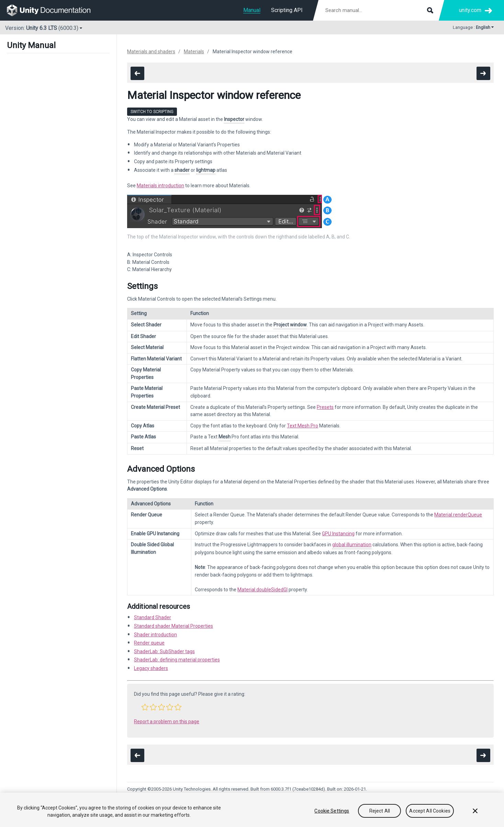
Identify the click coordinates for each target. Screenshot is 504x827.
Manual (252, 10)
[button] (145, 707)
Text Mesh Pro (303, 426)
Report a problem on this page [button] (167, 722)
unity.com (470, 10)
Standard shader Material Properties (173, 626)
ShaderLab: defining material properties (177, 660)
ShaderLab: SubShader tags (164, 651)
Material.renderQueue (458, 515)
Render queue (149, 643)
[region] (252, 810)
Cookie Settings (332, 811)
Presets (325, 407)
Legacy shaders (151, 668)
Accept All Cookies (430, 811)
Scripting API (287, 10)
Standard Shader (153, 617)
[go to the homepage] (53, 10)
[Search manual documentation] (379, 10)
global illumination (352, 545)
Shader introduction (155, 635)
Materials (194, 52)
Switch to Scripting (152, 112)
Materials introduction (160, 186)
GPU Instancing (338, 534)
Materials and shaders (151, 52)
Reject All (380, 811)
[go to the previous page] (137, 73)
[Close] (475, 811)
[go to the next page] (483, 73)
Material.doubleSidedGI (262, 590)
